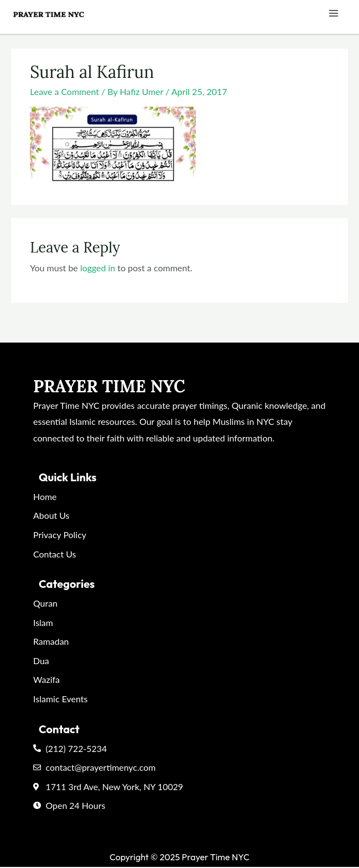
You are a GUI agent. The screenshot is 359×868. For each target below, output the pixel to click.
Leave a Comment (64, 91)
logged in (98, 268)
